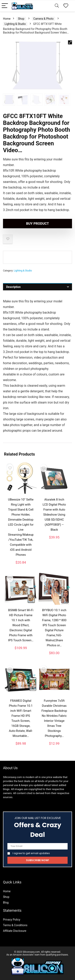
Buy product (37, 223)
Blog (6, 902)
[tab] (37, 287)
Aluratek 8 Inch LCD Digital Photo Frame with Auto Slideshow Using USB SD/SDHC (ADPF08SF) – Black (54, 515)
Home (7, 19)
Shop (21, 19)
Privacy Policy (12, 920)
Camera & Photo (43, 19)
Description (13, 287)
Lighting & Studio (15, 24)
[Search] (57, 6)
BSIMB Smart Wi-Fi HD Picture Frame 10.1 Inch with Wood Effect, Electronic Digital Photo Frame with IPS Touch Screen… (21, 625)
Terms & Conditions (15, 925)
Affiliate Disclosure (15, 931)
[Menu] (5, 6)
